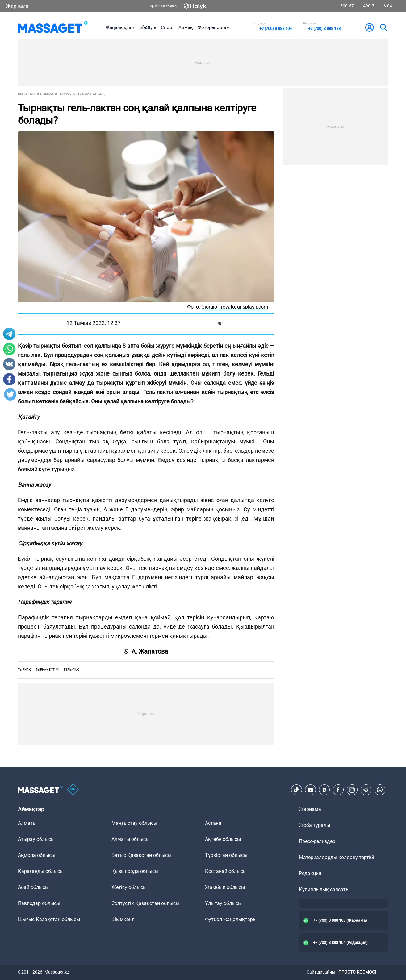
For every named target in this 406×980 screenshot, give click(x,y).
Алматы (27, 823)
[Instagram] (352, 790)
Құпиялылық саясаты (324, 889)
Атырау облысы (36, 839)
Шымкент (123, 919)
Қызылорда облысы (135, 871)
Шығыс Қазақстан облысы (49, 919)
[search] (383, 27)
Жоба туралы (314, 825)
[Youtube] (310, 790)
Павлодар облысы (39, 903)
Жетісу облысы (129, 887)
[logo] (53, 27)
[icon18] (73, 790)
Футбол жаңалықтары (231, 919)
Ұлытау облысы (223, 903)
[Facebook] (338, 790)
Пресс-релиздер (317, 841)
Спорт (167, 27)
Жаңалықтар (119, 27)
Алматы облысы (130, 839)
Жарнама (17, 6)
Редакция (310, 873)
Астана (213, 823)
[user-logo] (370, 27)
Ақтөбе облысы (223, 839)
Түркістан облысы (226, 855)
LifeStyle (147, 27)
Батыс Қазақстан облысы (141, 855)
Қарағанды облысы (41, 871)
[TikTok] (296, 790)
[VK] (324, 790)
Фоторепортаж (214, 27)
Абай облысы (33, 887)
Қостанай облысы (226, 871)
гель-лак (71, 669)
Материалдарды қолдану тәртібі (337, 857)
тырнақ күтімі (47, 669)
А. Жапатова (146, 651)
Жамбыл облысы (225, 887)
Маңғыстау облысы (134, 823)
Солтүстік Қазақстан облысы (145, 903)
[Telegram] (366, 790)
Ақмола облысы (37, 855)
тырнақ (24, 669)
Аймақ (186, 27)
